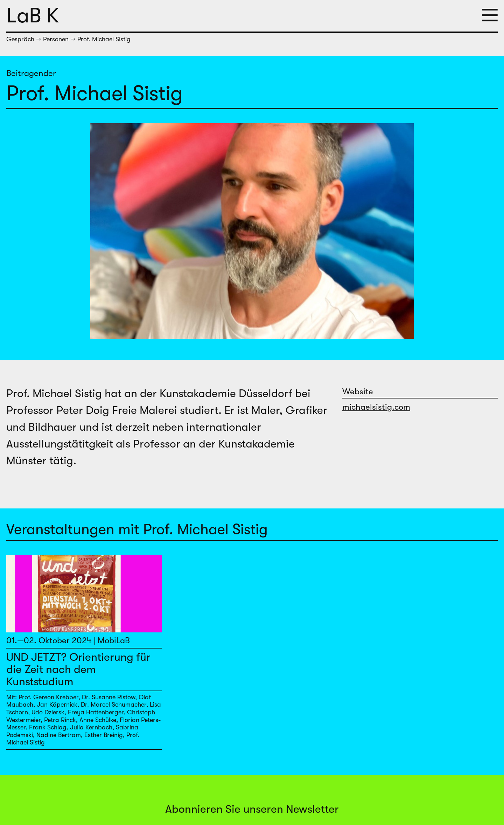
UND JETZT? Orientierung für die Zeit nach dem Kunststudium (78, 669)
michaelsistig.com (376, 407)
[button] (490, 16)
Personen (56, 39)
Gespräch (20, 39)
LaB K (33, 16)
